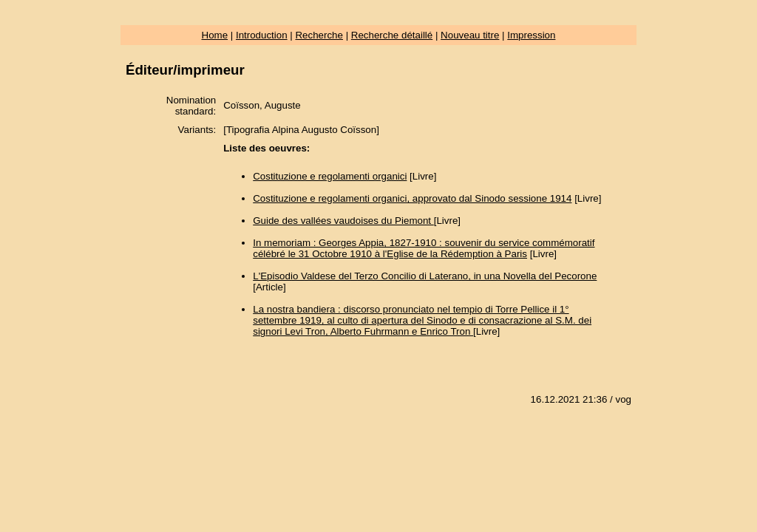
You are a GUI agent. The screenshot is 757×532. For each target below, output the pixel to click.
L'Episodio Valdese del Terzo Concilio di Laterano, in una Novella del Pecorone (425, 276)
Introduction (262, 35)
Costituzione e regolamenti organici (330, 176)
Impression (531, 35)
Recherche (319, 35)
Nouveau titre (470, 35)
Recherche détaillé (392, 35)
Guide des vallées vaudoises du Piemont (343, 221)
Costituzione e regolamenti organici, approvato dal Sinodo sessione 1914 (412, 198)
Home (215, 35)
